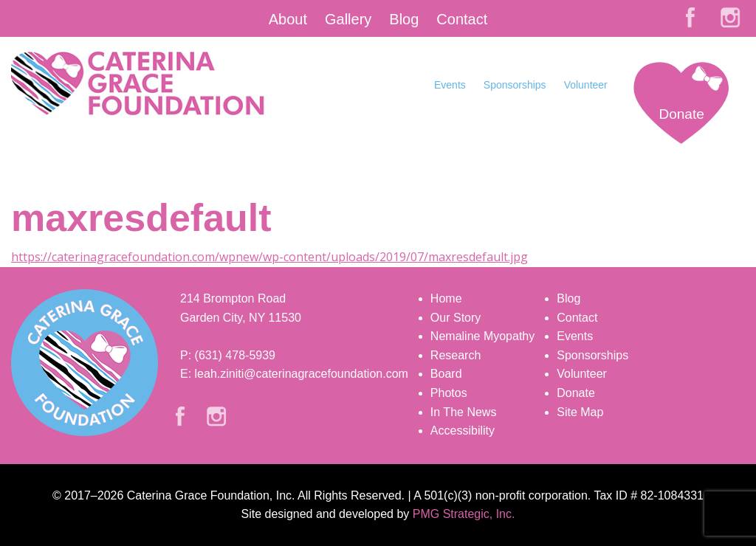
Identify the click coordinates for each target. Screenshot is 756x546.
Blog (404, 19)
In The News (464, 412)
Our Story (456, 318)
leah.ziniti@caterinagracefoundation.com (302, 374)
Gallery (348, 19)
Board (446, 374)
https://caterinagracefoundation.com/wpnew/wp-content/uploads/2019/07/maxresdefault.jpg (269, 257)
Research (456, 355)
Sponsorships (515, 85)
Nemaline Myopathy (482, 336)
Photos (449, 393)
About (288, 19)
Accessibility (463, 431)
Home (446, 298)
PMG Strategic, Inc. (464, 514)
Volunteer (586, 85)
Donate (681, 114)
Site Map (580, 412)
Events (450, 85)
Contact (462, 19)
